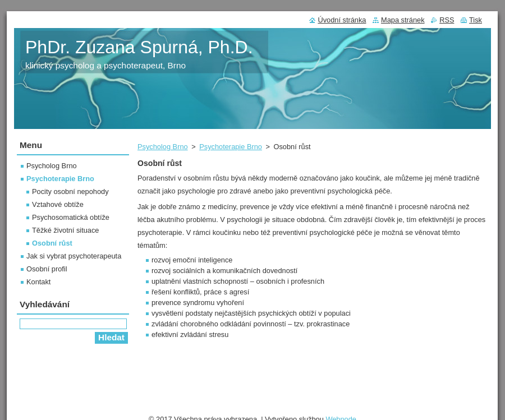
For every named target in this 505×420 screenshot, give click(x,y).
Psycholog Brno (163, 147)
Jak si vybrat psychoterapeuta (74, 256)
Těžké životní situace (66, 230)
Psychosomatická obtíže (71, 217)
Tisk (476, 20)
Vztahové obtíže (58, 204)
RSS (447, 20)
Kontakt (38, 282)
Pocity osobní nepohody (70, 191)
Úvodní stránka (342, 20)
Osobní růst (52, 243)
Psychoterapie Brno (231, 147)
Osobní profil (47, 269)
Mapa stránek (403, 20)
